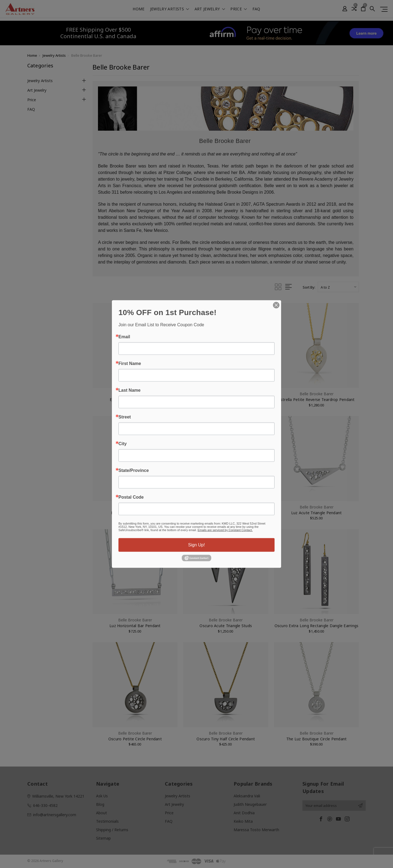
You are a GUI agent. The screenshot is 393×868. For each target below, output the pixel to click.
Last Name (129, 390)
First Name (130, 364)
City (123, 444)
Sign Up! (196, 545)
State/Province (134, 471)
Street (125, 417)
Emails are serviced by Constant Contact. (225, 530)
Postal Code (131, 497)
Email (124, 337)
